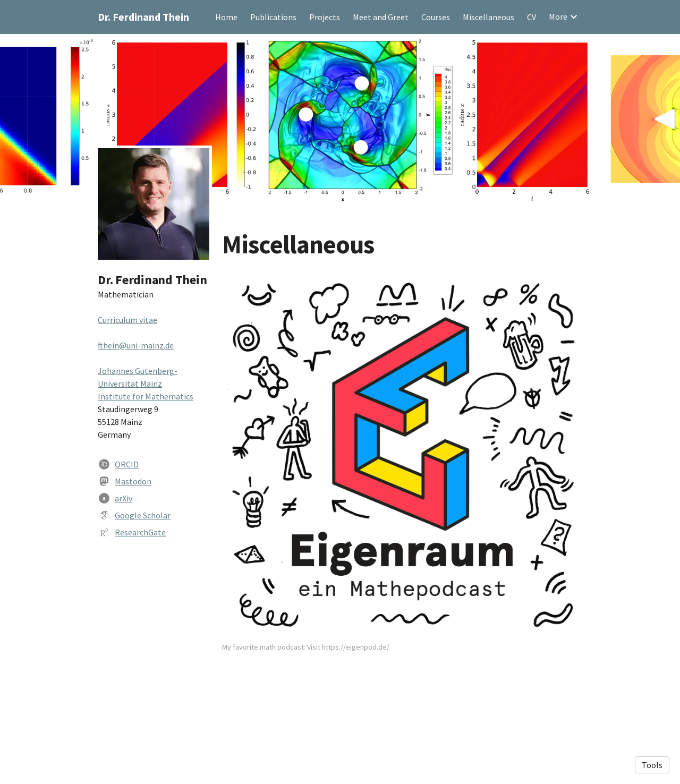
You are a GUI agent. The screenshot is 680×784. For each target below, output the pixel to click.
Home (226, 17)
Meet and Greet (381, 17)
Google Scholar (143, 515)
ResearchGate (140, 532)
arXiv (124, 498)
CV (532, 17)
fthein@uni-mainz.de (136, 345)
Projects (325, 17)
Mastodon (133, 481)
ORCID (127, 464)
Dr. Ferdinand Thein (143, 17)
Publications (273, 17)
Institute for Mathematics (146, 396)
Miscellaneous (488, 17)
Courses (436, 17)
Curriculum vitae (127, 320)
